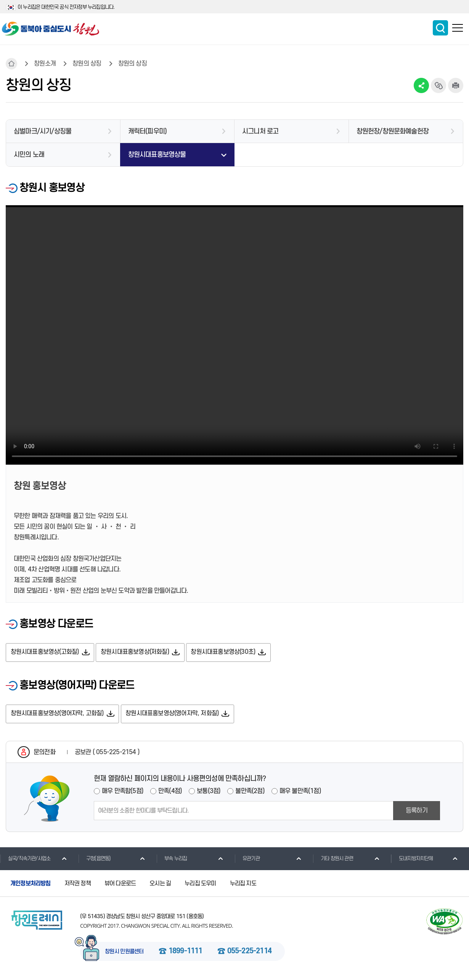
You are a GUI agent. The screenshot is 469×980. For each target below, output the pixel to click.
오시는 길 (160, 885)
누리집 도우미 (200, 885)
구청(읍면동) (94, 859)
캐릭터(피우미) (148, 131)
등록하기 (417, 812)
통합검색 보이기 (440, 28)
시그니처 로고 (260, 131)
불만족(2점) (250, 792)
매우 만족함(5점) (123, 792)
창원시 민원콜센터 (124, 953)
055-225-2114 (249, 953)
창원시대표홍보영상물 (157, 155)
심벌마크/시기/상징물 (43, 131)
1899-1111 (186, 953)
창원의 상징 (87, 64)
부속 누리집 (172, 859)
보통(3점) (209, 792)
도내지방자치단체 (412, 859)
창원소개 (45, 64)
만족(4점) (170, 792)
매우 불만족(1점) (300, 792)
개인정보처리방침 (31, 885)
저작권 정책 (78, 885)
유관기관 (247, 859)
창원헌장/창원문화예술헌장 (393, 131)
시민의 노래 (29, 155)
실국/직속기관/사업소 (25, 859)
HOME (11, 64)
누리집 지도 (243, 885)
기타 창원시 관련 (333, 859)
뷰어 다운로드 (120, 885)
